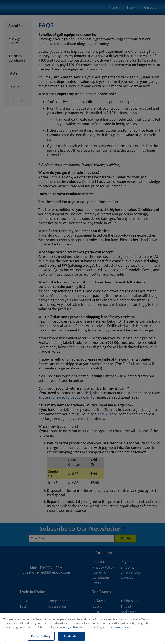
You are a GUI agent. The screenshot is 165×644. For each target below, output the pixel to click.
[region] (82, 628)
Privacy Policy (69, 627)
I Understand (71, 636)
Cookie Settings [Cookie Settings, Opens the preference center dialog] (41, 636)
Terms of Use (121, 627)
